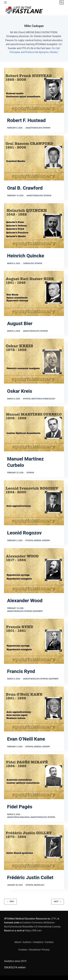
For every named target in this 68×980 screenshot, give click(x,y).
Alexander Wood (25, 601)
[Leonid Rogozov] (34, 503)
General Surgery (42, 540)
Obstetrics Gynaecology (43, 399)
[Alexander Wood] (34, 571)
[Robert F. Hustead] (34, 90)
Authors (27, 942)
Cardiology (28, 263)
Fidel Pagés (20, 807)
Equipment (38, 611)
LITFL (54, 919)
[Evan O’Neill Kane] (34, 709)
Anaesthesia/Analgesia (18, 817)
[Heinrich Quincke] (34, 226)
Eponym (47, 128)
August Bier (20, 323)
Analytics (38, 942)
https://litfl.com (33, 931)
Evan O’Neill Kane (26, 739)
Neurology (39, 885)
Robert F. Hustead (26, 120)
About (18, 942)
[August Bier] (34, 293)
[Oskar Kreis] (34, 361)
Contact (49, 942)
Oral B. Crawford (25, 188)
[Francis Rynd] (34, 641)
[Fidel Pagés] (34, 777)
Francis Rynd (21, 671)
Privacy (46, 950)
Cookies (23, 950)
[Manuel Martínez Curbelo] (34, 429)
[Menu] (5, 2)
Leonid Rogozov (24, 533)
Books (54, 52)
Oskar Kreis (20, 391)
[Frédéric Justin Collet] (34, 847)
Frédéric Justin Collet (30, 877)
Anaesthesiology (34, 128)
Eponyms (44, 52)
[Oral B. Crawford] (34, 158)
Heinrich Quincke (26, 256)
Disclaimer (35, 950)
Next (58, 902)
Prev (10, 902)
